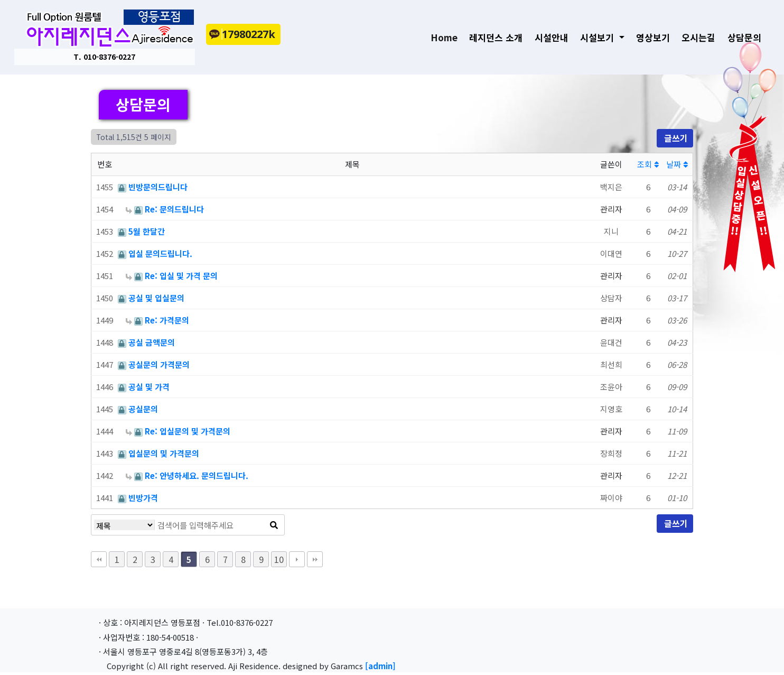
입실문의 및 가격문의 (164, 453)
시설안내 (546, 39)
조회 (648, 164)
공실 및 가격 (149, 387)
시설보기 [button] (594, 39)
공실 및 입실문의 (156, 298)
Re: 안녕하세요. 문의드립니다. (197, 475)
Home (442, 39)
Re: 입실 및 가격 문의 (181, 276)
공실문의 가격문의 (159, 364)
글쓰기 (675, 138)
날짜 (677, 164)
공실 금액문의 (152, 342)
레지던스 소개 (491, 39)
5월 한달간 (147, 231)
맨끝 (315, 559)
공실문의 (143, 409)
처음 (99, 559)
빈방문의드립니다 (158, 187)
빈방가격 (143, 498)
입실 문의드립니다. (160, 253)
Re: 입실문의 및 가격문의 (188, 431)
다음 (297, 559)
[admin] (380, 666)
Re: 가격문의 (167, 320)
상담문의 (739, 39)
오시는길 (694, 39)
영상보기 (648, 39)
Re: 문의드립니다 (174, 209)
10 (279, 559)
